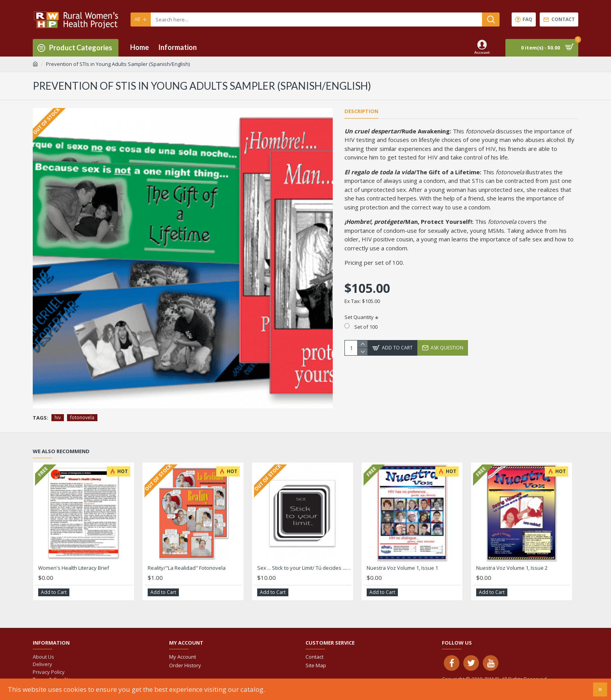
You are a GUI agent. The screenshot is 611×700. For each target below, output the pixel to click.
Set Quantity (359, 317)
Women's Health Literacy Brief (74, 568)
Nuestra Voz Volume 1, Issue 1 (402, 568)
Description (361, 111)
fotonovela (82, 417)
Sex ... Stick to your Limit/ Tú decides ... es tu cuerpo (304, 568)
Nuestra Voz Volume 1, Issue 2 (512, 568)
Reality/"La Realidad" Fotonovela (187, 568)
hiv (58, 417)
